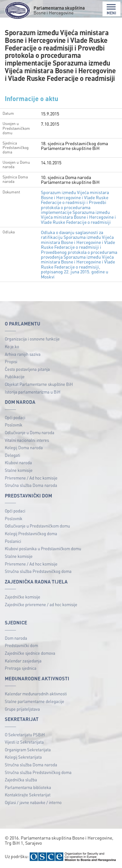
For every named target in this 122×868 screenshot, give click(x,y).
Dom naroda (16, 638)
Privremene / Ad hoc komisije (31, 478)
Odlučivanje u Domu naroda (30, 432)
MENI (111, 9)
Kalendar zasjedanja (23, 661)
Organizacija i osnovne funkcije (32, 339)
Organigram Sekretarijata (28, 750)
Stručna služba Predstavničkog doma (38, 571)
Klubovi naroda (18, 462)
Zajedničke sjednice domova (30, 653)
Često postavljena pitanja (27, 369)
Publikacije (15, 376)
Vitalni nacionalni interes (27, 440)
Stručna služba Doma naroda (31, 485)
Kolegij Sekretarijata (23, 757)
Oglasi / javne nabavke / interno (33, 802)
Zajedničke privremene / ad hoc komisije (41, 604)
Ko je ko (12, 346)
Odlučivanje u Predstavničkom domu (37, 526)
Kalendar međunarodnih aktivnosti (36, 694)
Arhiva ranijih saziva (23, 354)
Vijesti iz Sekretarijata (24, 742)
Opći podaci (15, 417)
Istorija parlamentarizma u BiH (33, 392)
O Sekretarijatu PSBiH (25, 735)
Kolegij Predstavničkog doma (31, 533)
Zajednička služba (21, 780)
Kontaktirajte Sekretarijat (28, 795)
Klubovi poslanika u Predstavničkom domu (43, 548)
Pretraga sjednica (21, 668)
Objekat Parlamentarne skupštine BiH (39, 384)
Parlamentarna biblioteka (28, 787)
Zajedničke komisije (23, 597)
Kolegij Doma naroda (24, 447)
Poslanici (13, 541)
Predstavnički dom (21, 645)
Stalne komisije (19, 470)
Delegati (12, 455)
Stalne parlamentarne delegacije (34, 701)
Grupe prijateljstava (22, 709)
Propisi (11, 361)
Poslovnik (14, 425)
